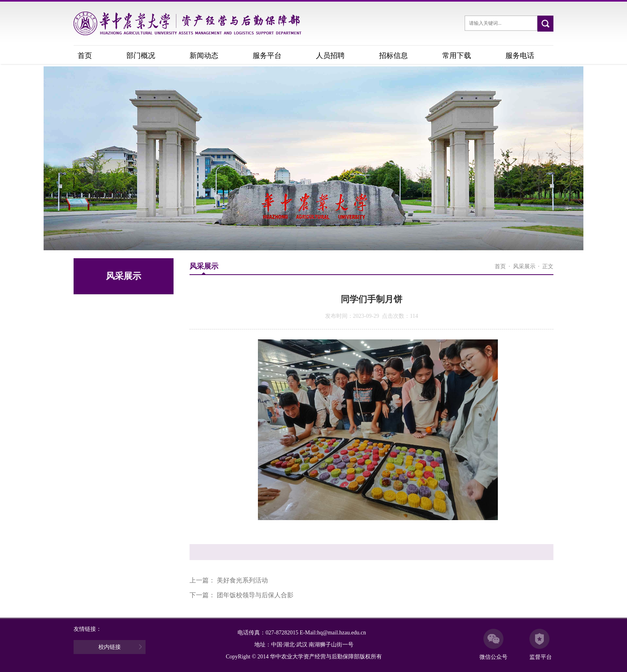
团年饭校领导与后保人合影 (255, 595)
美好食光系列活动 (242, 580)
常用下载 (457, 56)
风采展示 (524, 266)
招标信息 (393, 56)
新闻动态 (204, 56)
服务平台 (267, 56)
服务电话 (520, 56)
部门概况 (141, 56)
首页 (85, 56)
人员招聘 (330, 56)
